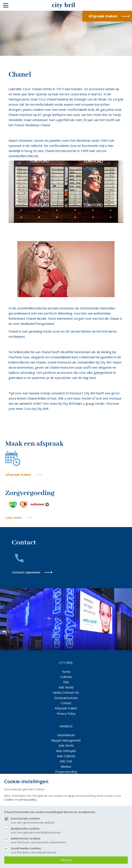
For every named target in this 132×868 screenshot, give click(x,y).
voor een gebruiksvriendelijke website (69, 830)
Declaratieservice (66, 698)
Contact (66, 703)
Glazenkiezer (66, 735)
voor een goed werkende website (69, 820)
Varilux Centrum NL (66, 692)
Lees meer (14, 517)
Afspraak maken (18, 474)
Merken (66, 767)
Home (66, 672)
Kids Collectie (66, 756)
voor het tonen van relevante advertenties (69, 840)
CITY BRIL (66, 663)
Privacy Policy (66, 714)
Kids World (66, 687)
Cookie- (9, 800)
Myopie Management (66, 740)
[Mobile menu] (6, 5)
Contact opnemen (26, 572)
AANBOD (66, 726)
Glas (66, 682)
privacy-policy (28, 800)
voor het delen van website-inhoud (69, 850)
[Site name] (66, 5)
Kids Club (66, 761)
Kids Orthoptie (66, 751)
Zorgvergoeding (66, 772)
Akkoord (66, 860)
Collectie (66, 677)
